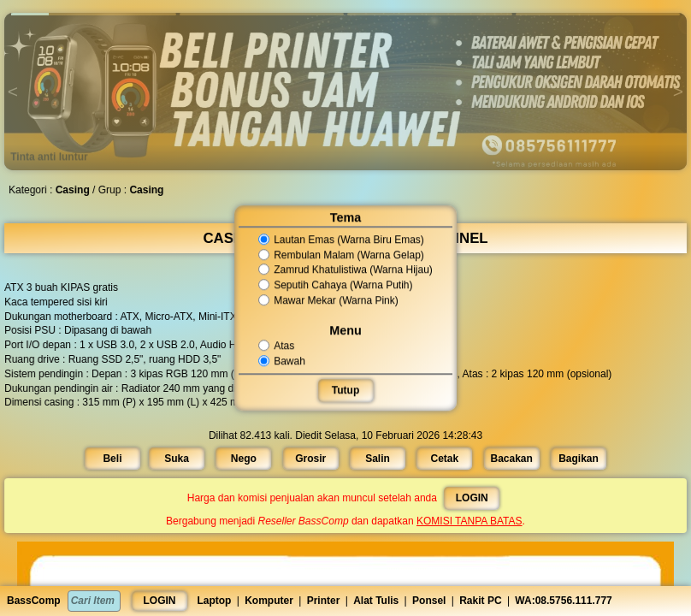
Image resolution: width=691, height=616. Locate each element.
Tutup (345, 390)
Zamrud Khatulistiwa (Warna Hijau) (345, 270)
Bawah (283, 361)
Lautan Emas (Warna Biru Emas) (341, 240)
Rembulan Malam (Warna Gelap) (341, 255)
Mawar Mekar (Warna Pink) (329, 300)
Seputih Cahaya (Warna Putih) (336, 285)
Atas (278, 346)
